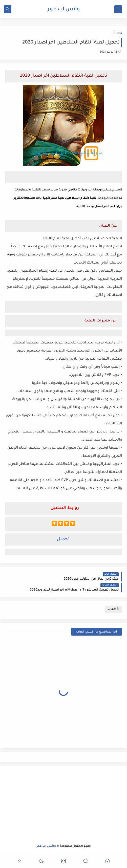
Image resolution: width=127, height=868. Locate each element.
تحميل (63, 540)
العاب (115, 34)
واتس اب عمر (63, 10)
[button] (108, 862)
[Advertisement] (63, 805)
